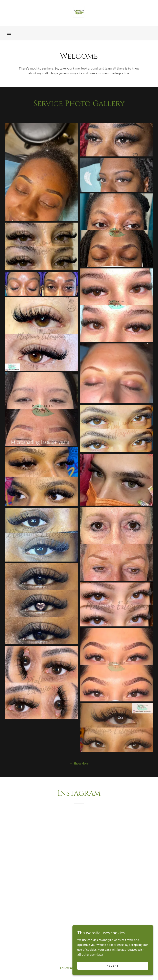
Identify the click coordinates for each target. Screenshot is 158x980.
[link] (79, 13)
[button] (9, 33)
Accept (113, 965)
